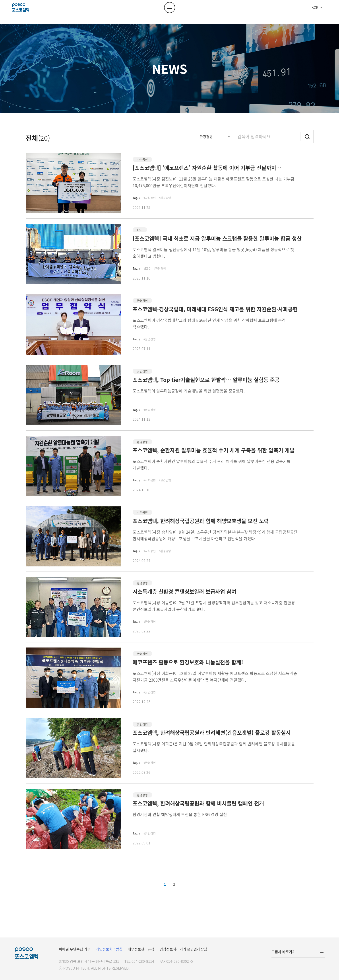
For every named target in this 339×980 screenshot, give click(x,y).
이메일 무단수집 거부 (75, 949)
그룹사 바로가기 (284, 952)
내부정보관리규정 (141, 949)
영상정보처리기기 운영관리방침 (183, 949)
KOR (315, 12)
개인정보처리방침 (109, 949)
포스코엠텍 (27, 12)
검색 (307, 137)
